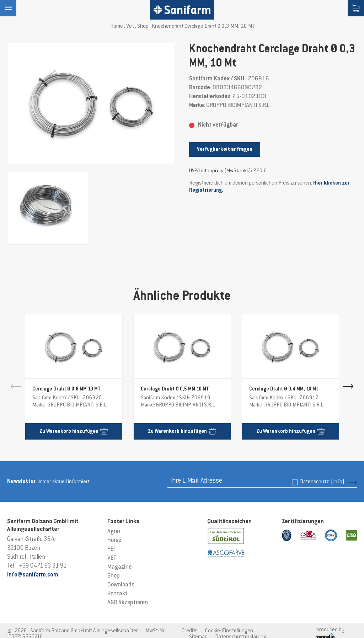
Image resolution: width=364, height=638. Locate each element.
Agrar (114, 532)
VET (112, 558)
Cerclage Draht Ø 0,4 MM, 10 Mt (284, 389)
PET (112, 549)
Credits (190, 631)
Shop (143, 26)
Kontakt (117, 594)
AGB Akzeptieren (128, 603)
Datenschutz (322, 482)
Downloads (121, 585)
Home (117, 26)
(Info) (338, 482)
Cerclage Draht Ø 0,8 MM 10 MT (66, 389)
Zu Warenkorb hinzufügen (74, 431)
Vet (130, 26)
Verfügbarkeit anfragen (225, 150)
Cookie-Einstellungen (229, 631)
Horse (114, 541)
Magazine (119, 567)
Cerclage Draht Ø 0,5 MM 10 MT (175, 389)
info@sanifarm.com (33, 575)
